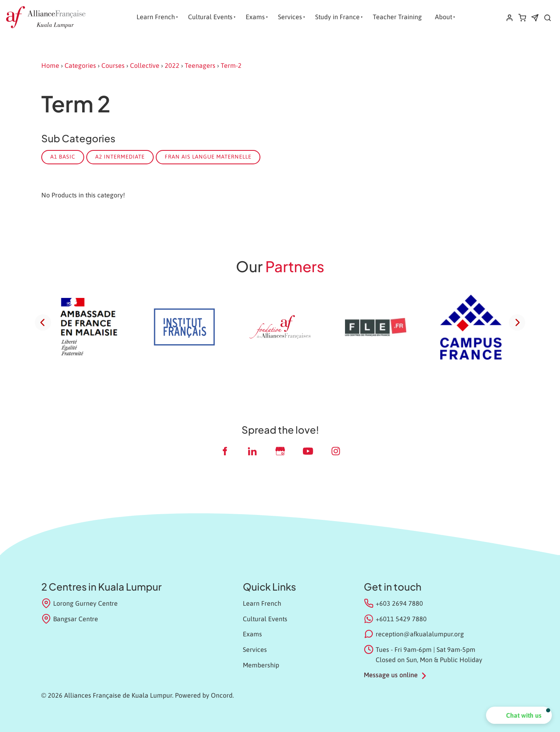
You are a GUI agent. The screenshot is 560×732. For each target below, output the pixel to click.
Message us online (391, 675)
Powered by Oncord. (204, 695)
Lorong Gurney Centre (80, 603)
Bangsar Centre (70, 619)
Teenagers (200, 65)
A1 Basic (63, 157)
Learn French (156, 17)
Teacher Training (397, 17)
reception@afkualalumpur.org (420, 634)
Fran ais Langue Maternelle (208, 157)
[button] (519, 715)
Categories (80, 65)
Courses (113, 65)
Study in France (337, 17)
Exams (255, 17)
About (444, 17)
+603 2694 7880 (399, 603)
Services (290, 17)
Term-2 (231, 65)
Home (50, 65)
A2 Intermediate (120, 157)
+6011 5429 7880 (401, 619)
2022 (172, 65)
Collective (145, 65)
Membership (261, 665)
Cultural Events (210, 17)
